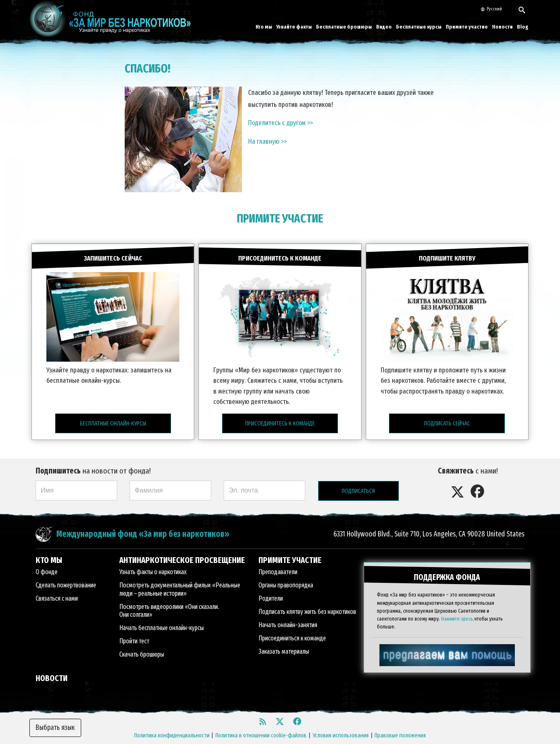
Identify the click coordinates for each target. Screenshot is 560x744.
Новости (502, 27)
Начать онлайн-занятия (288, 613)
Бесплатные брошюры (344, 27)
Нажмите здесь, (458, 600)
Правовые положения (400, 723)
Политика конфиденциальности (172, 723)
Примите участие (467, 27)
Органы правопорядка (286, 573)
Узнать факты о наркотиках (153, 560)
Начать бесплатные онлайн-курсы (162, 615)
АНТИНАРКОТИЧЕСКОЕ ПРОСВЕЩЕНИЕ (182, 548)
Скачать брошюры (142, 642)
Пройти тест (134, 629)
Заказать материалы (284, 639)
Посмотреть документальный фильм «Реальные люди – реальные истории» (180, 577)
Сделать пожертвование (66, 573)
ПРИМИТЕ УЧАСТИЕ (280, 219)
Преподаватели (278, 560)
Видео (384, 27)
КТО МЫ (49, 548)
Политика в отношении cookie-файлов (261, 723)
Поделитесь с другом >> (281, 123)
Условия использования (341, 723)
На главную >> (268, 141)
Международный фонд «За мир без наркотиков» (143, 522)
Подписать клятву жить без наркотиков (307, 600)
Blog (523, 27)
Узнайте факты (294, 27)
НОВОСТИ (52, 666)
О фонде (47, 560)
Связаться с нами (57, 586)
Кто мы (264, 27)
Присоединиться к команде (292, 626)
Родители (271, 586)
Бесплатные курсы (419, 27)
